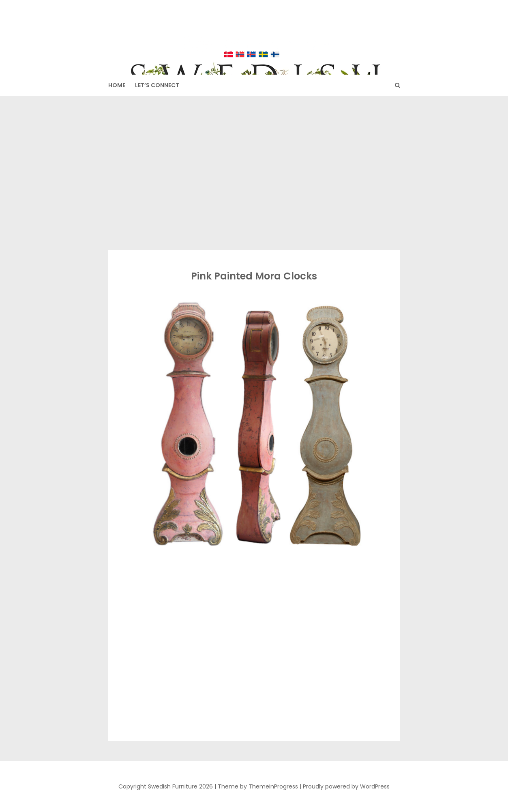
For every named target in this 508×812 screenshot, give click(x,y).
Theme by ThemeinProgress (258, 786)
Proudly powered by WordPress (346, 786)
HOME (117, 85)
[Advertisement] (254, 173)
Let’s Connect (157, 85)
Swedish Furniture (254, 33)
